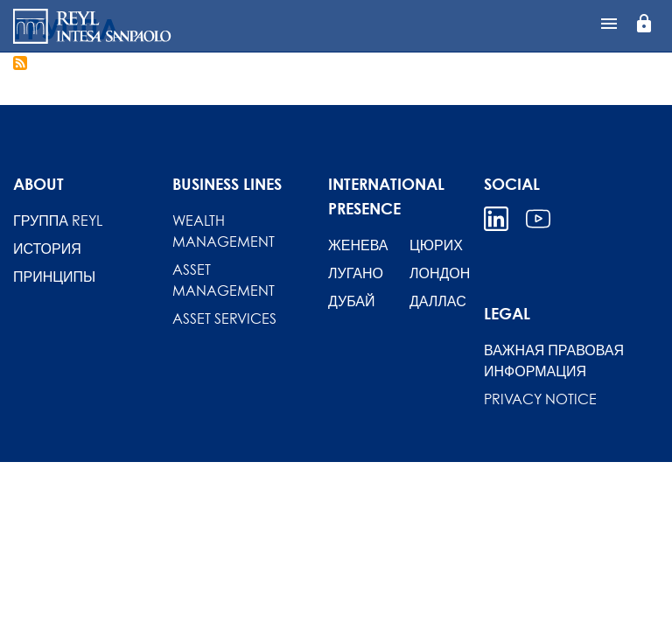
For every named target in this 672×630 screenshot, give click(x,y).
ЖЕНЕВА (358, 245)
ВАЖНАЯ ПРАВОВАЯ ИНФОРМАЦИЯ (554, 360)
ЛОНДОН (440, 273)
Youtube (538, 219)
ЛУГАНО (356, 273)
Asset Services (224, 318)
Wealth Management (224, 231)
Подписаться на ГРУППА (20, 63)
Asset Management (224, 280)
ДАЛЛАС (438, 301)
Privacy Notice (540, 399)
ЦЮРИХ (436, 245)
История (47, 248)
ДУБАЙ (352, 301)
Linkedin (496, 219)
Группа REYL (58, 220)
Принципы (54, 276)
